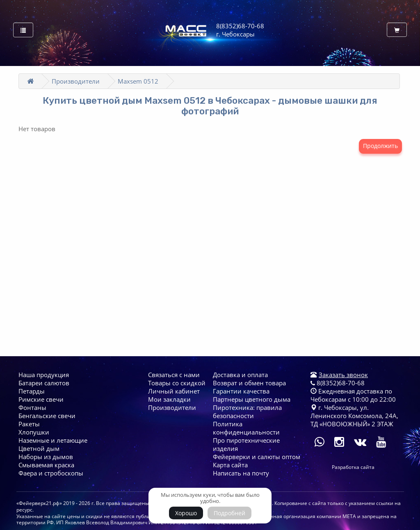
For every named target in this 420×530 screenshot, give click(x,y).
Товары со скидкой (177, 383)
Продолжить (380, 146)
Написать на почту (241, 473)
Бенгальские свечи (47, 416)
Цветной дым (39, 448)
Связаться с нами (174, 375)
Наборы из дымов (46, 457)
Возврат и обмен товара (249, 383)
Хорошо (186, 513)
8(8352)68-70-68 (338, 383)
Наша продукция (44, 375)
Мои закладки (169, 399)
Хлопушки (34, 432)
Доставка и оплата (240, 375)
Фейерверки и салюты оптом (257, 457)
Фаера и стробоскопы (51, 473)
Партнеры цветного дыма (252, 399)
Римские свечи (41, 399)
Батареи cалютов (44, 383)
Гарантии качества (241, 391)
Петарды (32, 391)
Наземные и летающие (53, 440)
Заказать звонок (343, 375)
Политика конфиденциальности (246, 428)
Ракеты (29, 424)
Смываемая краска (46, 465)
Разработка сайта (353, 467)
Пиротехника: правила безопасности (247, 412)
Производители (76, 81)
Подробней (229, 513)
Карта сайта (230, 465)
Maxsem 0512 (138, 81)
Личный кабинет (174, 391)
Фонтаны (32, 407)
